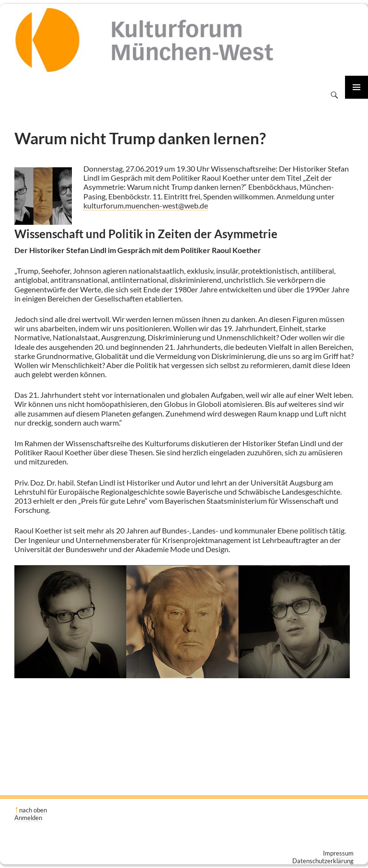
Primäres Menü (356, 87)
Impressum (338, 853)
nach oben (33, 810)
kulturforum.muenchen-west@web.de (146, 205)
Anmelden (28, 818)
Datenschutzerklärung (323, 861)
